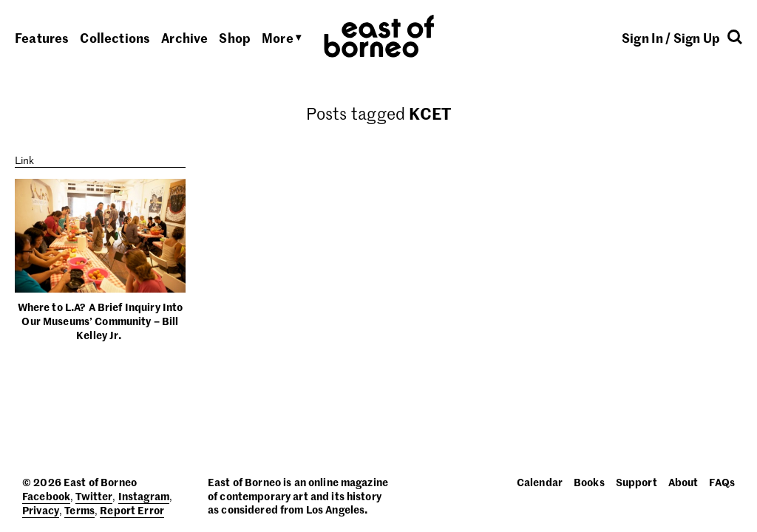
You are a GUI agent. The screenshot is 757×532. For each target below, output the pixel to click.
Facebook (46, 496)
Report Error (132, 510)
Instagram (144, 496)
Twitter (94, 496)
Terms (79, 510)
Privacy (41, 510)
